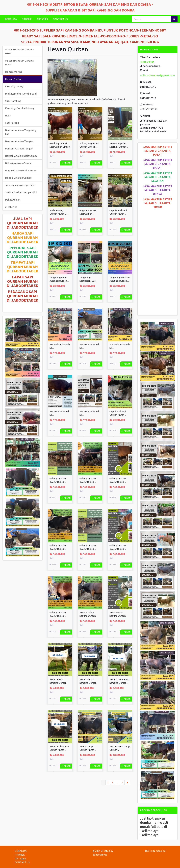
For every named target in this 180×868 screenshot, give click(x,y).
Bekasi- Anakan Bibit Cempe (21, 156)
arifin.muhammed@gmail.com (157, 75)
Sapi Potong (12, 123)
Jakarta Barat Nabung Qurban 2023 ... (118, 616)
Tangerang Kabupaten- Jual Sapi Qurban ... (88, 281)
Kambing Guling (14, 86)
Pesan (66, 163)
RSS (147, 851)
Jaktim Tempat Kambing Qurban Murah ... (88, 683)
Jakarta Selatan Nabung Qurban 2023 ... (88, 616)
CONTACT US (60, 19)
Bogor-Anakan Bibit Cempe (21, 170)
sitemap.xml (158, 851)
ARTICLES (42, 19)
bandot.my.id (100, 855)
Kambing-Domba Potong (19, 108)
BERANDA (11, 19)
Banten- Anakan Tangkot (19, 141)
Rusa (8, 116)
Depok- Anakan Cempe (18, 178)
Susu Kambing (13, 101)
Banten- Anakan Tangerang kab (21, 132)
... (117, 782)
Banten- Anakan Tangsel (19, 149)
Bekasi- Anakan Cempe (18, 163)
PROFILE (27, 19)
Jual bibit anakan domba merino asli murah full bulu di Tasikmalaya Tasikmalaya (154, 827)
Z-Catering (11, 207)
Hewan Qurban (14, 79)
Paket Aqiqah (13, 200)
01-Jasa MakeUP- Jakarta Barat (19, 51)
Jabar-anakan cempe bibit (20, 185)
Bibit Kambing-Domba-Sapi (21, 94)
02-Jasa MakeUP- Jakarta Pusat (19, 63)
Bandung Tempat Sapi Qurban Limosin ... (60, 147)
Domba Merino (14, 72)
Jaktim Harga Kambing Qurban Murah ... (58, 683)
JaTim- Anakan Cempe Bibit (21, 192)
